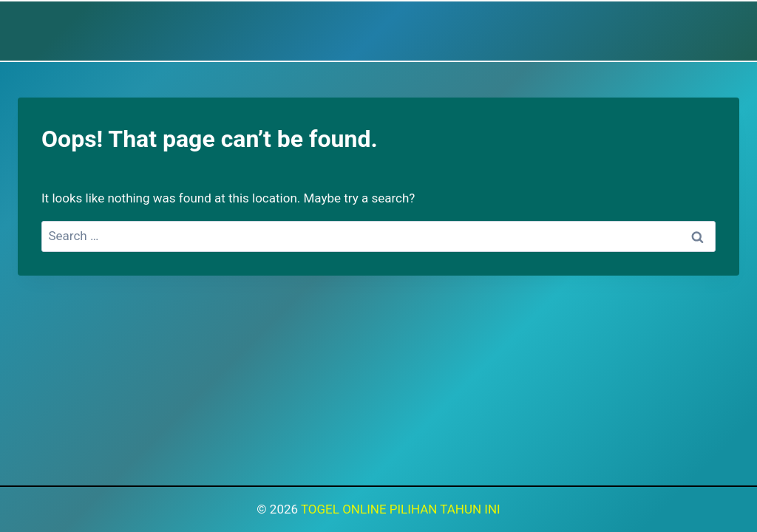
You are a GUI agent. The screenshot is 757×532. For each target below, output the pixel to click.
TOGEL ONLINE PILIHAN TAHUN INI (401, 509)
